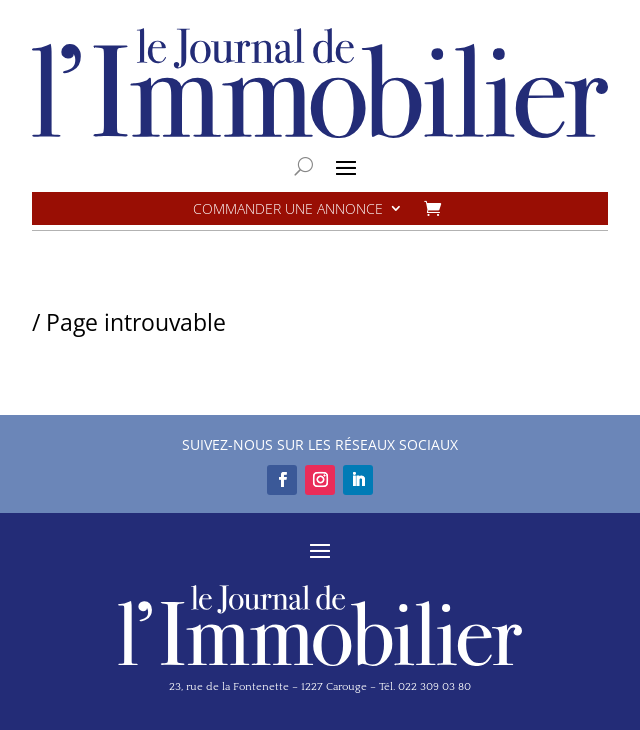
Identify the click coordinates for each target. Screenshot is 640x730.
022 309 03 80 (434, 687)
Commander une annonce (288, 209)
